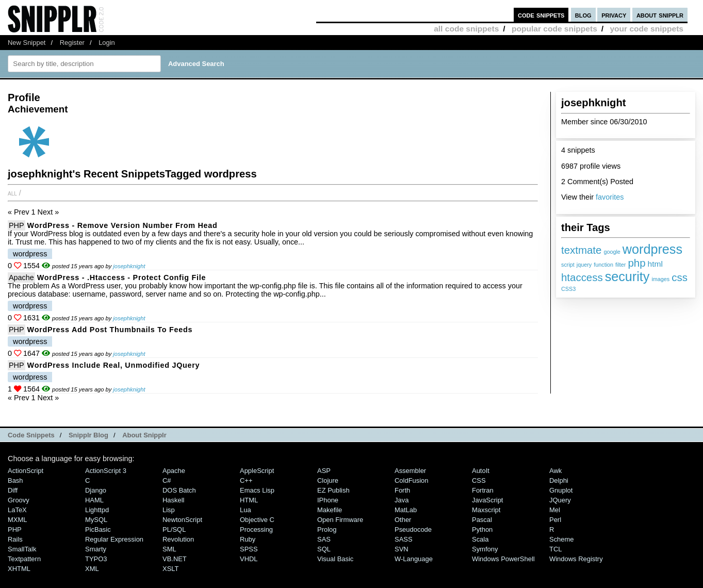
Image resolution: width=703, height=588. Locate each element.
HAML (94, 500)
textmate (581, 250)
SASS (404, 539)
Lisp (169, 510)
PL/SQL (174, 529)
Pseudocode (413, 529)
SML (169, 549)
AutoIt (481, 471)
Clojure (328, 480)
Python (482, 529)
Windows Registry (576, 559)
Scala (480, 539)
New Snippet (27, 43)
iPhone (328, 500)
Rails (15, 539)
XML (92, 569)
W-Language (414, 559)
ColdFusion (412, 480)
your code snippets (647, 29)
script (568, 265)
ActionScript (26, 471)
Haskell (173, 500)
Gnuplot (561, 490)
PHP (17, 225)
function (603, 265)
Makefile (330, 510)
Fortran (483, 490)
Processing (256, 529)
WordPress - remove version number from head (122, 225)
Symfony (485, 549)
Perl (555, 520)
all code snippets (466, 29)
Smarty (96, 549)
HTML (249, 500)
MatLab (406, 510)
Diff (13, 490)
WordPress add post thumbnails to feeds (110, 330)
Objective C (257, 520)
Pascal (482, 520)
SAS (324, 539)
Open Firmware (340, 520)
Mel (555, 510)
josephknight (129, 266)
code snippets (541, 15)
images (660, 279)
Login (107, 43)
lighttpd (97, 510)
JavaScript (487, 500)
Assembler (410, 471)
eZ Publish (333, 490)
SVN (402, 549)
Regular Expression (114, 539)
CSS (479, 480)
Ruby (248, 539)
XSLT (170, 569)
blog (583, 15)
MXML (17, 520)
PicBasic (98, 529)
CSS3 (568, 289)
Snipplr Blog (88, 435)
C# (167, 480)
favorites (610, 197)
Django (96, 490)
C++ (246, 480)
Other (403, 520)
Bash (15, 480)
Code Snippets (31, 435)
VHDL (249, 559)
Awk (555, 471)
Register (72, 43)
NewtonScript (182, 520)
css (680, 277)
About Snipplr (144, 435)
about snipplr (660, 15)
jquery (584, 265)
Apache (21, 277)
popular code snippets (554, 29)
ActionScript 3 (106, 471)
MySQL (96, 520)
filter (620, 265)
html (655, 264)
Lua (246, 510)
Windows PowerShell (503, 559)
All (12, 193)
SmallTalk (22, 549)
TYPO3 (96, 559)
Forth (402, 490)
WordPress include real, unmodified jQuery (114, 365)
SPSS (249, 549)
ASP (324, 471)
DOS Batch (179, 490)
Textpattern (24, 559)
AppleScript (257, 471)
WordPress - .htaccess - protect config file (121, 277)
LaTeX (17, 510)
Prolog (327, 529)
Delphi (559, 480)
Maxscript (486, 510)
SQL (324, 549)
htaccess (582, 277)
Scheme (562, 539)
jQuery (560, 500)
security (627, 276)
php (636, 263)
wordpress (652, 249)
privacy (614, 15)
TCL (555, 549)
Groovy (19, 500)
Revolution (178, 539)
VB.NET (175, 559)
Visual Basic (335, 559)
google (612, 252)
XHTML (19, 569)
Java (402, 500)
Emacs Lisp (257, 490)
